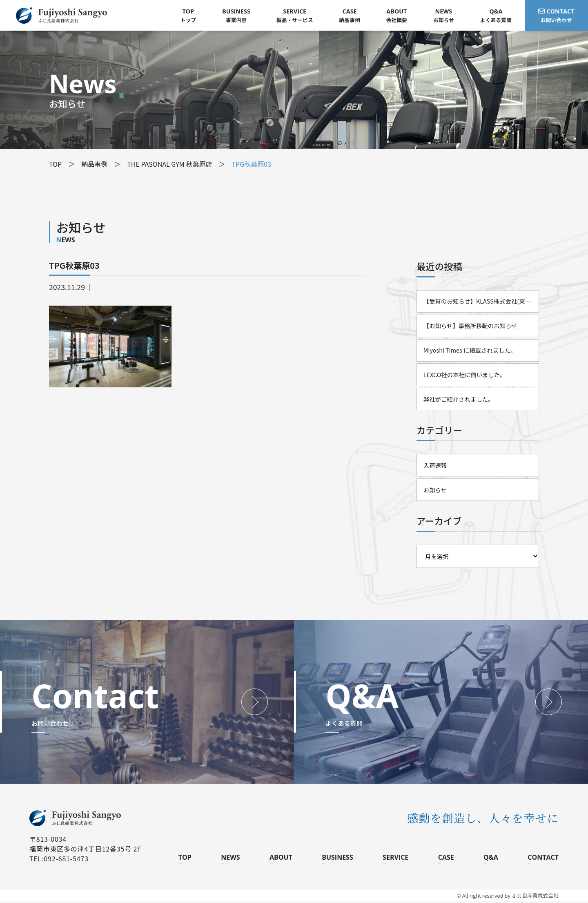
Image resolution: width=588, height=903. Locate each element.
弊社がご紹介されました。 (459, 400)
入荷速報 (435, 466)
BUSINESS (337, 859)
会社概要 (397, 15)
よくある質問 (496, 15)
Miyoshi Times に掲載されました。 (470, 351)
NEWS (230, 859)
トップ (188, 15)
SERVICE (395, 859)
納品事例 (350, 15)
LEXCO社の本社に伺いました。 (465, 375)
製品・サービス (295, 15)
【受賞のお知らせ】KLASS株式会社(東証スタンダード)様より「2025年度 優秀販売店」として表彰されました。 (481, 301)
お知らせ (444, 15)
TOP (185, 859)
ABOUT (281, 859)
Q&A (491, 859)
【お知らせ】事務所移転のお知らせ (470, 326)
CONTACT (543, 859)
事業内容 (237, 15)
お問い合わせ (556, 15)
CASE (446, 859)
